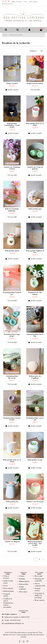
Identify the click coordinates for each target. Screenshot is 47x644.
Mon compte (39, 576)
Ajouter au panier (12, 90)
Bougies (22, 576)
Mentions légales (9, 591)
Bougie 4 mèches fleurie (35, 83)
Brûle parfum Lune (35, 209)
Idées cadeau (23, 592)
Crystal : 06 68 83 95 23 (12, 620)
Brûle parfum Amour (12, 251)
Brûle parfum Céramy (35, 460)
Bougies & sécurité (7, 595)
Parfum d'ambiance (22, 588)
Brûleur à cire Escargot (35, 502)
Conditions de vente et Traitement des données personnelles (8, 603)
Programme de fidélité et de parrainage (39, 596)
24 (42, 51)
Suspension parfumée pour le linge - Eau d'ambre (35, 544)
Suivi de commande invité (40, 585)
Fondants (22, 579)
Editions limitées (24, 582)
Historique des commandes (39, 580)
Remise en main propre (8, 582)
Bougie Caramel (12, 83)
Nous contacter (33, 2)
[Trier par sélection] (34, 51)
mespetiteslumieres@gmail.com (14, 624)
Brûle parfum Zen (12, 502)
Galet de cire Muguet (12, 542)
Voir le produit (35, 90)
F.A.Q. (26, 2)
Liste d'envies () (7, 4)
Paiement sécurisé (38, 590)
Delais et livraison (17, 2)
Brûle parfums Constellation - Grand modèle (12, 125)
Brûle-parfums (24, 584)
